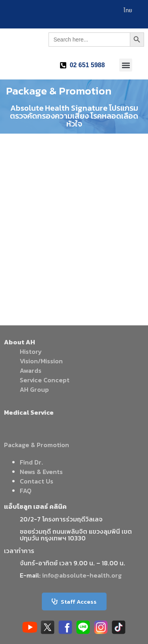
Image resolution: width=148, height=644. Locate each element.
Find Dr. (31, 462)
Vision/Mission (41, 361)
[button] (126, 65)
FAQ (26, 491)
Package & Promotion (37, 445)
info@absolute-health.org (82, 575)
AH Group (34, 389)
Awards (31, 370)
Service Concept (45, 380)
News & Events (41, 472)
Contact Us (37, 481)
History (31, 351)
